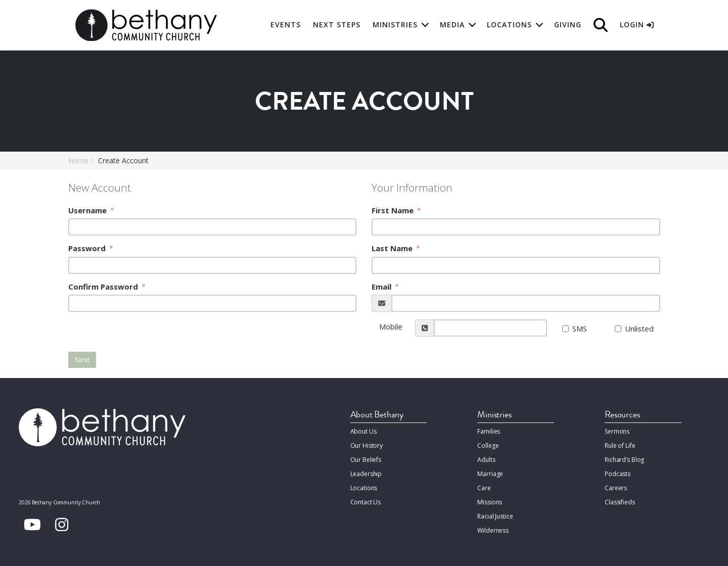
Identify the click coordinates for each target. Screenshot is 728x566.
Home (78, 160)
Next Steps (337, 25)
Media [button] (452, 25)
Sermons (617, 431)
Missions (489, 500)
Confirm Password (104, 287)
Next (82, 360)
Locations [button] (509, 25)
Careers (616, 486)
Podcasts (618, 472)
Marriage (490, 472)
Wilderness (493, 527)
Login (637, 25)
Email (382, 287)
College (488, 445)
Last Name (393, 248)
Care (484, 486)
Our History (367, 445)
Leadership (366, 472)
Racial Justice (495, 513)
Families (489, 431)
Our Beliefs (366, 459)
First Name (394, 210)
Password (88, 248)
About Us (363, 431)
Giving (568, 25)
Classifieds (620, 500)
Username (88, 210)
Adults (486, 459)
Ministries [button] (395, 25)
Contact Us (366, 500)
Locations (364, 486)
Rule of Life (620, 445)
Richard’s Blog (624, 459)
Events (286, 25)
